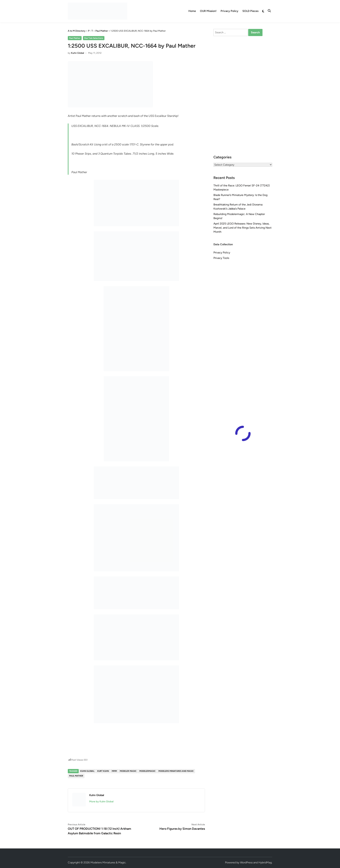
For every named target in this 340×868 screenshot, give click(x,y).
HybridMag (265, 862)
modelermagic (147, 771)
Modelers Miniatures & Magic (108, 862)
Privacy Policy (229, 11)
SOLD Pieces (250, 11)
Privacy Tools (221, 258)
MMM (114, 771)
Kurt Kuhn (103, 771)
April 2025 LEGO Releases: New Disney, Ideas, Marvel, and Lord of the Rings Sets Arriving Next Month (242, 228)
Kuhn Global (78, 53)
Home (192, 11)
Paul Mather (75, 38)
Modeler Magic (128, 771)
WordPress (246, 862)
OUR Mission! (208, 11)
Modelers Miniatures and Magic (176, 771)
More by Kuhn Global (101, 801)
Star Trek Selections (94, 38)
